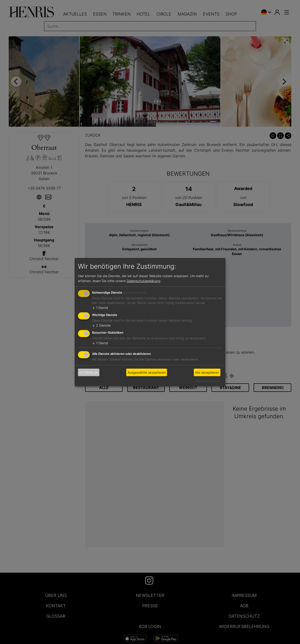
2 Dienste (101, 325)
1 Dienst (100, 308)
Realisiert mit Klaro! (208, 381)
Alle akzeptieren (207, 372)
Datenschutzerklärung (143, 281)
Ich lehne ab (89, 372)
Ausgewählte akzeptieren (147, 372)
